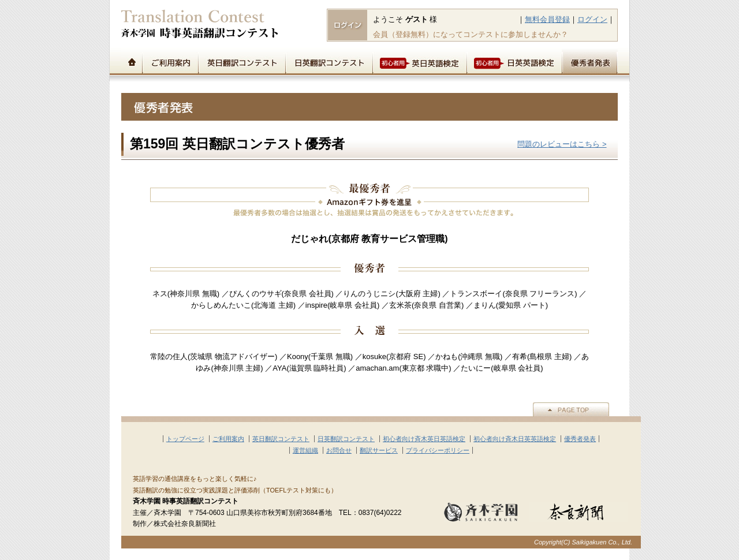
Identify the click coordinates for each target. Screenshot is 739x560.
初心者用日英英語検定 (514, 61)
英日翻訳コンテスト (242, 61)
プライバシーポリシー (438, 450)
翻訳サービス (379, 450)
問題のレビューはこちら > (562, 144)
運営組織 (305, 450)
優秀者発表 (590, 61)
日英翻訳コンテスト (329, 61)
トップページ (132, 61)
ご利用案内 (170, 61)
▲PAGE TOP (571, 409)
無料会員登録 (547, 19)
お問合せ (339, 450)
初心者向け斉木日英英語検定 (515, 439)
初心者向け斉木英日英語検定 (424, 439)
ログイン (592, 19)
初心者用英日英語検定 (419, 61)
